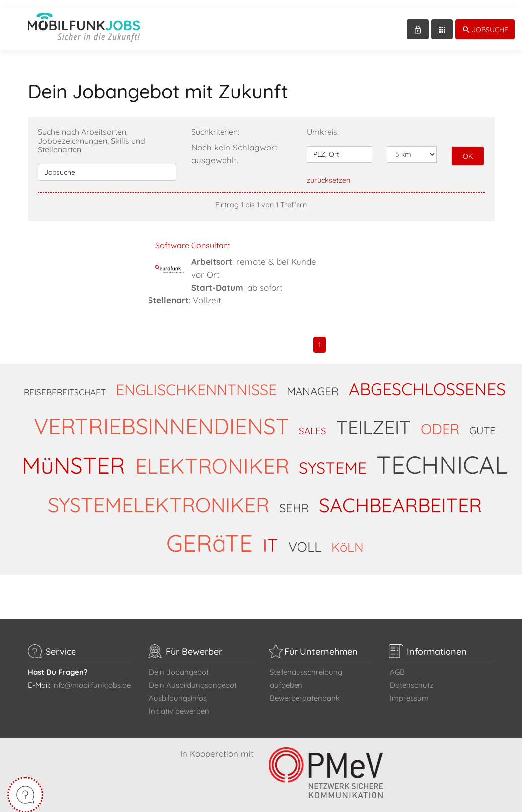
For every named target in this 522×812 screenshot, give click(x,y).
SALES (313, 423)
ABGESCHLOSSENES (427, 381)
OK (468, 148)
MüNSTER (74, 457)
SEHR (294, 500)
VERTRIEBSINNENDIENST (161, 418)
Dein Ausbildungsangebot (193, 677)
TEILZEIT (373, 419)
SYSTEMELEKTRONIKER (158, 496)
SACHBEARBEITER (400, 497)
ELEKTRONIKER (212, 458)
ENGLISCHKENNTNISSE (196, 382)
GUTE (483, 422)
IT (270, 537)
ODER (440, 421)
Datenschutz (411, 677)
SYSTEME (333, 460)
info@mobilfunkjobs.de (91, 677)
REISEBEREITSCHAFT (65, 384)
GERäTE (210, 535)
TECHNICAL (442, 457)
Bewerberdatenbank (305, 690)
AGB (397, 664)
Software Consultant (193, 237)
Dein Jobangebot (179, 664)
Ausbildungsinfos (178, 690)
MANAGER (313, 383)
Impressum (409, 690)
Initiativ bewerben (179, 703)
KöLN (347, 539)
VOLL (305, 539)
